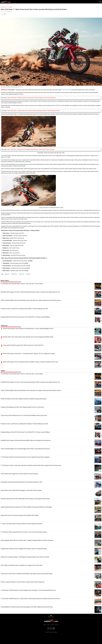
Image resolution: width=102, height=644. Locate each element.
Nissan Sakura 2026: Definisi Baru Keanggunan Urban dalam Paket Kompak (21, 490)
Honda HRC (28, 274)
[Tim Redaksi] (51, 14)
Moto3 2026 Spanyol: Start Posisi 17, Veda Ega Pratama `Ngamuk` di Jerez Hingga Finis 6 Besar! (29, 354)
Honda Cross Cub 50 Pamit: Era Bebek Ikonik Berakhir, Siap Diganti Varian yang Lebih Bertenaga (27, 574)
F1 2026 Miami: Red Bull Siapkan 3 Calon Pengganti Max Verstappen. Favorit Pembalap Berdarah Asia (28, 590)
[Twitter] (51, 628)
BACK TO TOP (51, 616)
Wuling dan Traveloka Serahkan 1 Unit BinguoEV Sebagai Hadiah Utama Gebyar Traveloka (25, 557)
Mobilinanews (4, 90)
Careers (48, 625)
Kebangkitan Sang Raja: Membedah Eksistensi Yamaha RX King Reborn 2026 (21, 482)
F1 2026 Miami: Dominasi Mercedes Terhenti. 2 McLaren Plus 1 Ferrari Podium (22, 284)
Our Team (52, 625)
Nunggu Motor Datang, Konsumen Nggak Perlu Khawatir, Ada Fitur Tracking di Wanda (24, 549)
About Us (57, 625)
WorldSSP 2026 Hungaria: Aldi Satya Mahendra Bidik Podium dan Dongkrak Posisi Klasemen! (26, 440)
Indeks (45, 625)
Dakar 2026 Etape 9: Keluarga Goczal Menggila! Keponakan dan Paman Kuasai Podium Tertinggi (31, 149)
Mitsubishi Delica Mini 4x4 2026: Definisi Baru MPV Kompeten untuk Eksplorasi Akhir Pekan (25, 499)
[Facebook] (48, 628)
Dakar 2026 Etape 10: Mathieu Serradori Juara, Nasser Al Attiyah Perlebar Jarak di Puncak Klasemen (32, 98)
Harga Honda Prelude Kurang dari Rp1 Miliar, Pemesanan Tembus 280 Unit (23, 345)
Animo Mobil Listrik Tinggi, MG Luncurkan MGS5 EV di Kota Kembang (19, 474)
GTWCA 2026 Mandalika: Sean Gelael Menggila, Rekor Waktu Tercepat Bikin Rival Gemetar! (25, 449)
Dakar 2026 (7, 274)
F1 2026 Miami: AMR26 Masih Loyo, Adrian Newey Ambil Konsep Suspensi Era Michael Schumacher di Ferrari (30, 599)
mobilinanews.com (4, 7)
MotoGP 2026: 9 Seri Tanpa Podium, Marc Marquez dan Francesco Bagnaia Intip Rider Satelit (28, 337)
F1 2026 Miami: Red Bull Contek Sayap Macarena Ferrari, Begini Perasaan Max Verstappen (25, 457)
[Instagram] (54, 628)
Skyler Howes (22, 274)
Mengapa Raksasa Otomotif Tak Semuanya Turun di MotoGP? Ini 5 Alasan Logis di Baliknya (25, 317)
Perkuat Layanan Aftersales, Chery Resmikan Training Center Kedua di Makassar (23, 582)
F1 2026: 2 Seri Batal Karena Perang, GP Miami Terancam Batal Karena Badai (21, 524)
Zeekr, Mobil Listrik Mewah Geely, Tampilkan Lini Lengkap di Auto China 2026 (22, 565)
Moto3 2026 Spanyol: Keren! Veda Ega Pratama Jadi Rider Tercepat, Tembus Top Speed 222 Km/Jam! (31, 362)
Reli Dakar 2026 (67, 90)
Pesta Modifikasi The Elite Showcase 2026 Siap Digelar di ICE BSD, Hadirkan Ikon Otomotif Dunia (27, 607)
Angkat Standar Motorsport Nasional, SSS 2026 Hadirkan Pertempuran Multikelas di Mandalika (26, 507)
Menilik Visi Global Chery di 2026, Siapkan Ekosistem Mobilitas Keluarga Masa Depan (24, 399)
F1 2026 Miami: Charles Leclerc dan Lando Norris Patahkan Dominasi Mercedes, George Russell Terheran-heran (31, 465)
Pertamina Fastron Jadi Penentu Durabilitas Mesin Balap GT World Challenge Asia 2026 (24, 309)
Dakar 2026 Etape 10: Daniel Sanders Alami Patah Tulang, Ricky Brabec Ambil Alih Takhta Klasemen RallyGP (34, 111)
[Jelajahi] (100, 2)
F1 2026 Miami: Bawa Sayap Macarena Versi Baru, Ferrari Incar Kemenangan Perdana (24, 532)
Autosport (10, 7)
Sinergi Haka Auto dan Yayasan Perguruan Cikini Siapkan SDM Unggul (20, 515)
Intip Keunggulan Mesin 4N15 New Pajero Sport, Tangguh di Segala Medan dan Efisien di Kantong (27, 540)
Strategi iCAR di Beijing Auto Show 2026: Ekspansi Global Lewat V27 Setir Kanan (22, 407)
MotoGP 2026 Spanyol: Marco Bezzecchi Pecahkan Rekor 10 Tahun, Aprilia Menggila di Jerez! (28, 329)
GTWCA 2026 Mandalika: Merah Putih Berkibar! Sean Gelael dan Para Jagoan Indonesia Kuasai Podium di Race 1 (31, 300)
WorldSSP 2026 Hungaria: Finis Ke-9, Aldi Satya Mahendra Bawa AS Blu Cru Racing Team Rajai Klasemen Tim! (30, 292)
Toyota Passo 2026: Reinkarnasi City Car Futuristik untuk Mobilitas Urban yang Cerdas (24, 415)
